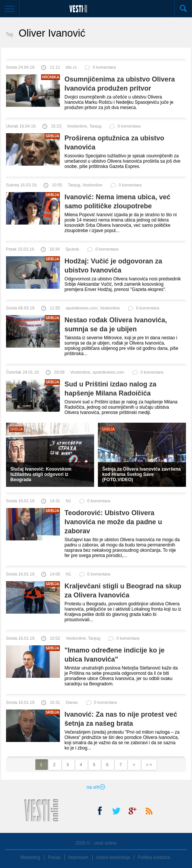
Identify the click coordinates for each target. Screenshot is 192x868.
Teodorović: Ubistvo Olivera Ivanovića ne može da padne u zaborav (113, 522)
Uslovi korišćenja (113, 857)
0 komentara (100, 69)
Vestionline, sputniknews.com (97, 372)
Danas (72, 702)
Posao (54, 857)
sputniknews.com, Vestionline (93, 308)
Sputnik (72, 249)
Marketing (30, 857)
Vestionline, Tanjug (84, 126)
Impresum (78, 857)
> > (149, 765)
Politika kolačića (154, 857)
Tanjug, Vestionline (85, 185)
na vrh (96, 787)
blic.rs (71, 67)
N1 (69, 501)
